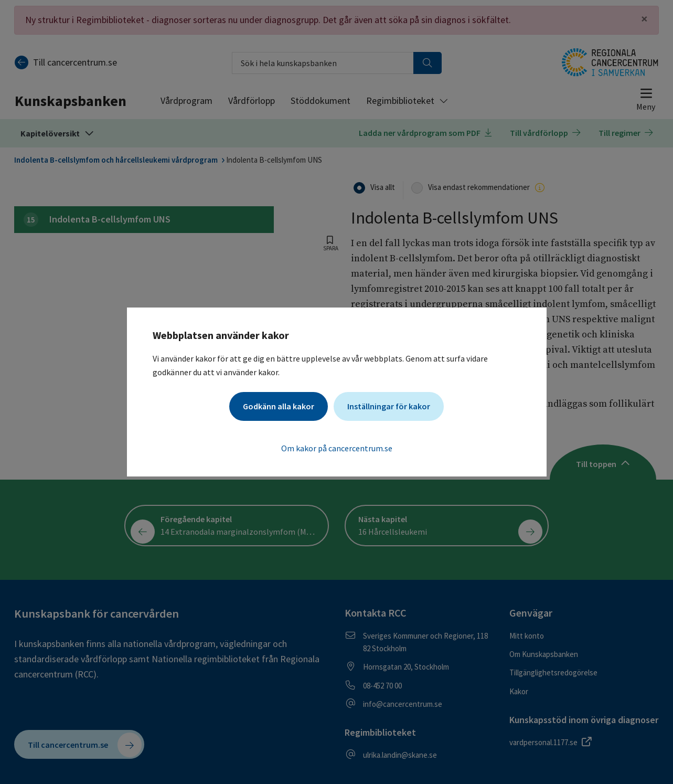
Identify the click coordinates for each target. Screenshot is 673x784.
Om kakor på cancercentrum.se (337, 448)
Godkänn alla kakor (279, 406)
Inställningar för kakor (389, 406)
